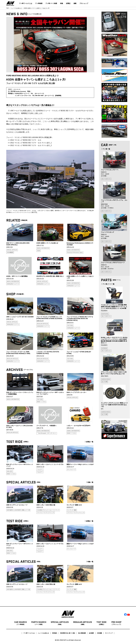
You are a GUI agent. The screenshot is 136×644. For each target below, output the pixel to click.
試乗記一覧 (89, 442)
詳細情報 (58, 96)
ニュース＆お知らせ (16, 8)
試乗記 (68, 3)
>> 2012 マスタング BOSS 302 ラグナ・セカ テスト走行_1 (30, 143)
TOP (8, 8)
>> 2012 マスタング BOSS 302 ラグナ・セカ (25, 140)
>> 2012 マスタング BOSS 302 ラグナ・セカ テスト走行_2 (30, 145)
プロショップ (84, 3)
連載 (75, 3)
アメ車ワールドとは (26, 3)
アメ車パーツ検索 (51, 3)
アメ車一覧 (106, 149)
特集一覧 (89, 482)
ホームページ (39, 93)
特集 (62, 3)
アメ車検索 (39, 3)
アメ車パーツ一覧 (108, 284)
